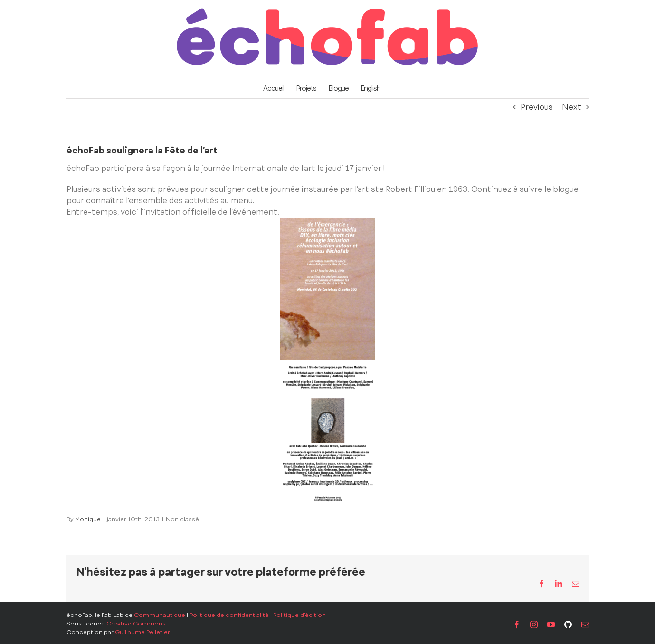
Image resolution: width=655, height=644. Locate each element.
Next (572, 107)
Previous (537, 107)
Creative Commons (136, 624)
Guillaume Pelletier (142, 632)
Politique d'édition (299, 615)
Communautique (160, 615)
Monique (88, 519)
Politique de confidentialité (229, 615)
